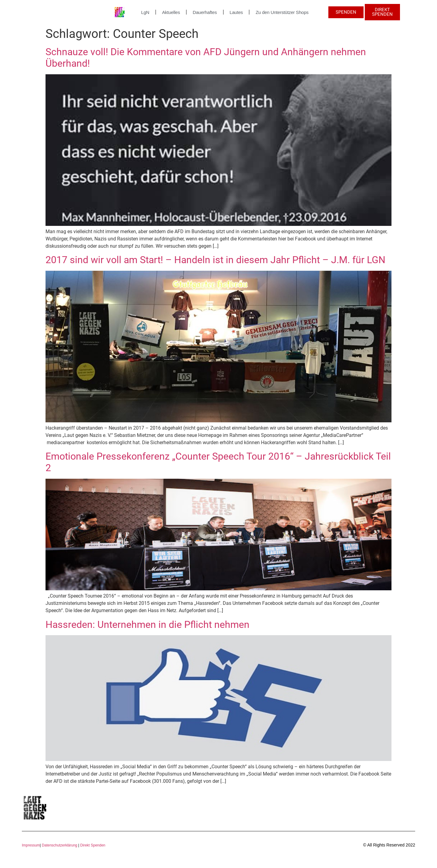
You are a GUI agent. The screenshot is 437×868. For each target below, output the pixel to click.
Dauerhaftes (205, 12)
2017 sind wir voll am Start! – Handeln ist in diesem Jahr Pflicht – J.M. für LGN (215, 260)
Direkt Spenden (92, 845)
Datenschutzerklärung (60, 845)
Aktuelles (171, 12)
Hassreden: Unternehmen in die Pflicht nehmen (147, 625)
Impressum (31, 845)
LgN (145, 12)
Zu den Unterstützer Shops (282, 12)
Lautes (236, 12)
